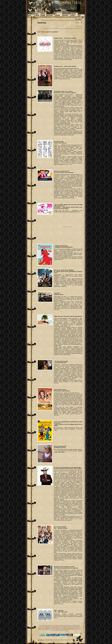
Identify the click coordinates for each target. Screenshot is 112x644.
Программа (61, 625)
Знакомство (45, 625)
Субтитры (54, 626)
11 (58, 28)
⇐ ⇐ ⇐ (79, 630)
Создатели (68, 628)
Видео (50, 626)
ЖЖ (76, 625)
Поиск (57, 631)
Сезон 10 (59, 630)
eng (70, 640)
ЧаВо (54, 631)
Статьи (61, 628)
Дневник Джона (77, 627)
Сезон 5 (76, 630)
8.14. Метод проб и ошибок (48, 32)
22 (80, 28)
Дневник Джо (53, 628)
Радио (79, 625)
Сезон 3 (40, 630)
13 (62, 28)
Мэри (59, 629)
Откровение (65, 626)
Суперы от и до (47, 628)
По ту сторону (53, 629)
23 (82, 28)
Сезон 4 (75, 629)
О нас (52, 631)
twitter (70, 625)
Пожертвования (57, 639)
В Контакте (65, 639)
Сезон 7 (69, 630)
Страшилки (55, 627)
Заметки (57, 626)
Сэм (64, 629)
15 (66, 28)
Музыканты (73, 628)
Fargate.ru (51, 640)
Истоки (69, 626)
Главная (41, 625)
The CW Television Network (64, 640)
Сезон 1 (43, 630)
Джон (57, 629)
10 (56, 28)
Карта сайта (64, 631)
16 (68, 28)
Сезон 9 (62, 630)
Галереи (43, 626)
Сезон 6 (72, 630)
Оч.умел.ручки (47, 629)
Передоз (51, 627)
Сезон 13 (47, 630)
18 (72, 28)
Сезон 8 (66, 630)
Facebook (73, 625)
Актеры (64, 628)
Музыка (47, 626)
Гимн (64, 625)
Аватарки (79, 626)
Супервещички (41, 629)
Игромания (56, 625)
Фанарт (43, 627)
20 (76, 28)
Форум (67, 625)
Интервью (58, 628)
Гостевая (40, 626)
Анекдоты (47, 627)
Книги (49, 625)
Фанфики (75, 626)
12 (60, 28)
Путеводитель (65, 627)
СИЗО (43, 628)
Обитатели (59, 627)
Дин (62, 629)
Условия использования (49, 639)
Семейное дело (70, 627)
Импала (66, 629)
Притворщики (71, 629)
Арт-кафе (52, 625)
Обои (40, 627)
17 (70, 28)
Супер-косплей (78, 628)
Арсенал (40, 628)
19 (74, 28)
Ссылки (60, 631)
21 (78, 28)
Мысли (61, 626)
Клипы (72, 626)
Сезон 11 (51, 630)
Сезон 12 (55, 630)
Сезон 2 (79, 629)
